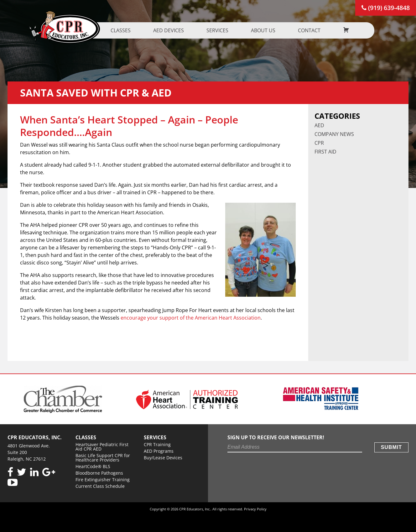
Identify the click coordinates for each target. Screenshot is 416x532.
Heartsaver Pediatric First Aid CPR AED (102, 447)
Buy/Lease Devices (163, 458)
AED (319, 125)
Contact (312, 30)
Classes (124, 30)
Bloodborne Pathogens (99, 473)
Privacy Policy (255, 509)
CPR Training (157, 444)
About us (266, 30)
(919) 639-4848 (386, 8)
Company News (334, 134)
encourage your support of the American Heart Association (191, 318)
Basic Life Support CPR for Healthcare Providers (103, 458)
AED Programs (159, 451)
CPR (319, 143)
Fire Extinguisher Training (103, 480)
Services (221, 30)
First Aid (325, 152)
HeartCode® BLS (93, 466)
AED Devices (172, 30)
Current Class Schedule (100, 486)
